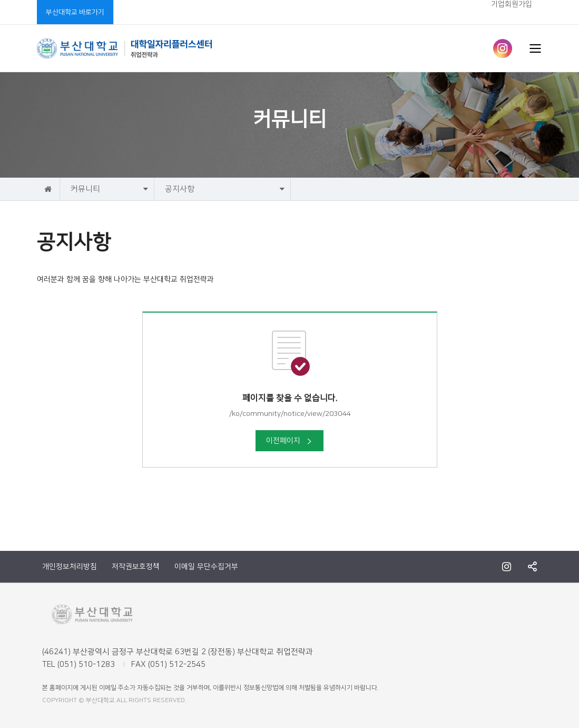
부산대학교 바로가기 (75, 12)
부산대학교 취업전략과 (125, 48)
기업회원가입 (512, 4)
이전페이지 (289, 441)
